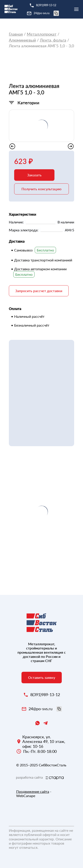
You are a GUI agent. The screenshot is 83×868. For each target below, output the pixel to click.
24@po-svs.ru (46, 13)
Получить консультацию (41, 189)
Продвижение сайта (33, 791)
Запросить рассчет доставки (39, 291)
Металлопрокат (42, 34)
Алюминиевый (22, 40)
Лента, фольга (53, 40)
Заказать (34, 175)
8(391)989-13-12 (46, 5)
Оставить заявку (42, 677)
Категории (28, 103)
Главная (16, 34)
